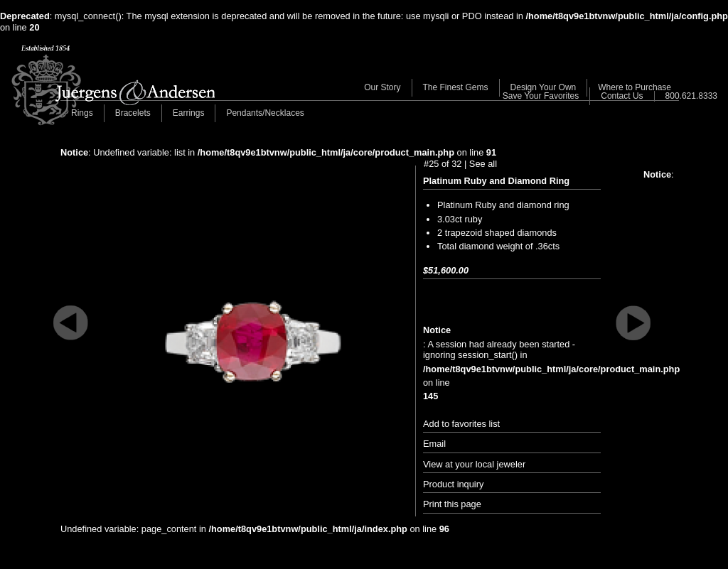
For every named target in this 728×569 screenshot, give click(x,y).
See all (483, 164)
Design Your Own (544, 87)
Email (434, 444)
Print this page (452, 504)
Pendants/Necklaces (265, 113)
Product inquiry (453, 484)
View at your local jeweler (474, 464)
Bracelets (133, 113)
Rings (82, 113)
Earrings (189, 113)
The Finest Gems (456, 87)
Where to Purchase (635, 87)
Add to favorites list (461, 424)
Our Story (382, 87)
